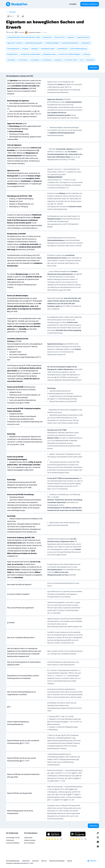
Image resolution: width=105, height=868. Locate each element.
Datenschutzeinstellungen (57, 861)
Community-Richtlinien (13, 843)
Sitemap (70, 861)
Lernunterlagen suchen (13, 838)
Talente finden (28, 838)
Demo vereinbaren (29, 843)
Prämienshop (10, 840)
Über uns (44, 861)
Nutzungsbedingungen (13, 861)
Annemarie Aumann (34, 32)
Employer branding (30, 840)
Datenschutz (26, 861)
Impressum (36, 861)
